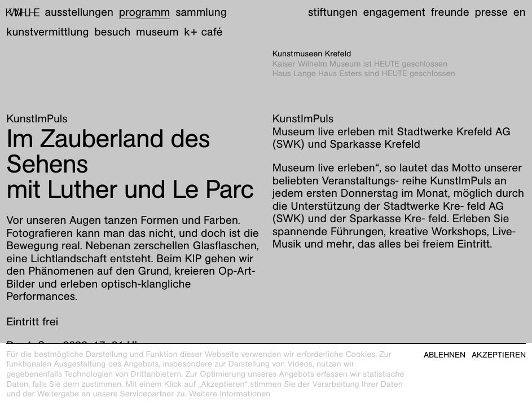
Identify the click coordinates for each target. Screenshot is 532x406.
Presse (491, 12)
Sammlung (201, 12)
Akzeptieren (499, 355)
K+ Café (203, 32)
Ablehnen (445, 355)
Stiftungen (333, 12)
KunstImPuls (37, 119)
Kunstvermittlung (47, 32)
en (520, 12)
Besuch (112, 32)
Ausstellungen (79, 12)
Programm (145, 12)
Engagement (394, 12)
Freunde (450, 12)
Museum (157, 32)
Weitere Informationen (230, 394)
